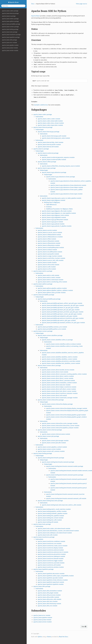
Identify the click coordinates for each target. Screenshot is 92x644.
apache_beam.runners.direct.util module (54, 395)
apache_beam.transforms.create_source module (52, 546)
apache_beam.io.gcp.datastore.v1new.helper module (67, 187)
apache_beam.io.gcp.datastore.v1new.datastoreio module (68, 185)
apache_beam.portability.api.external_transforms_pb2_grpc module (63, 318)
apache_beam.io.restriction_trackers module (51, 258)
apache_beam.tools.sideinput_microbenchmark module (55, 533)
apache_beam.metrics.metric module (49, 277)
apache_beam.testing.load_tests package (50, 500)
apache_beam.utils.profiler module (48, 597)
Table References (51, 204)
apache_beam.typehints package (11, 37)
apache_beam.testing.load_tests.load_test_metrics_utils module (62, 505)
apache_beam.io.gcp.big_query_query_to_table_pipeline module (62, 198)
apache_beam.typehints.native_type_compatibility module (56, 576)
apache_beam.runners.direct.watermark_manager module (60, 398)
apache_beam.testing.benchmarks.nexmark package (58, 462)
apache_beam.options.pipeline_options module (52, 288)
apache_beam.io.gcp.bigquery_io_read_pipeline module (59, 213)
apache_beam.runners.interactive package (51, 400)
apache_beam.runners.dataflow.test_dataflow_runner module (61, 363)
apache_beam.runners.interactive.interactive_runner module (61, 425)
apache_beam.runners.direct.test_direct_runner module (59, 391)
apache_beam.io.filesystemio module (49, 243)
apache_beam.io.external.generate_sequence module (58, 157)
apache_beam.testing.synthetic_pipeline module (52, 513)
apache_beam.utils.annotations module (50, 591)
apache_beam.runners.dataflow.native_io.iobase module (64, 344)
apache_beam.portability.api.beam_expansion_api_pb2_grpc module (63, 305)
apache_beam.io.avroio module (47, 230)
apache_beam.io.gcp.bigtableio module (54, 217)
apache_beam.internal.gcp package (48, 132)
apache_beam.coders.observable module (50, 121)
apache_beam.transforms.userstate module (51, 563)
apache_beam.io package (9, 16)
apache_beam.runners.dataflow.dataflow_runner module (59, 359)
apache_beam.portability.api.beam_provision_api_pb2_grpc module (63, 312)
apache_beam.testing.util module (48, 522)
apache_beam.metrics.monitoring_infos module (52, 282)
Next (84, 626)
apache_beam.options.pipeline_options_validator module (55, 290)
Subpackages (40, 129)
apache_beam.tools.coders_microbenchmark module (54, 528)
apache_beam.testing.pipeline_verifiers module (52, 511)
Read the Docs (64, 637)
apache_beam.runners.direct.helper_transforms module (59, 387)
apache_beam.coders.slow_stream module (51, 123)
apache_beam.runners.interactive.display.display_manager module (67, 408)
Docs (33, 4)
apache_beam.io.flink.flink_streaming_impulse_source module (61, 166)
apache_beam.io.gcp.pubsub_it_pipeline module (57, 226)
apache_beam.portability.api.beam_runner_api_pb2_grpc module (62, 314)
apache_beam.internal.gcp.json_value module (56, 138)
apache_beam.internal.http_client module (50, 142)
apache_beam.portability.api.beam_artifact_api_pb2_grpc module (62, 303)
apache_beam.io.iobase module (47, 250)
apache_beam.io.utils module (47, 267)
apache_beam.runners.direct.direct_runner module (58, 378)
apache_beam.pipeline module (10, 45)
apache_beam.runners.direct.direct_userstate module (58, 380)
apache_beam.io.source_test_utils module (51, 260)
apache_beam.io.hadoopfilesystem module (51, 247)
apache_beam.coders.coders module (49, 119)
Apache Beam (14, 2)
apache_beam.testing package (10, 29)
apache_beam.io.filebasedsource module (50, 237)
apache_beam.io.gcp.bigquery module (54, 200)
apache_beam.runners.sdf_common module (51, 451)
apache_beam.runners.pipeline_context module (52, 447)
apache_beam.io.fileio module (47, 239)
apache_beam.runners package (10, 27)
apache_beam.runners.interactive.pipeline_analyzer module (60, 428)
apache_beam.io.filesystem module (48, 241)
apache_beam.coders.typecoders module (50, 125)
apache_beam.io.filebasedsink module (49, 234)
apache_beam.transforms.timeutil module (51, 558)
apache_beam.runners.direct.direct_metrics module (58, 376)
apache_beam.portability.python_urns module (52, 329)
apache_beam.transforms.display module (50, 548)
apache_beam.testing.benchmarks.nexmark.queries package (65, 475)
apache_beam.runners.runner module (49, 449)
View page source (81, 4)
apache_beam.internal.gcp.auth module (54, 136)
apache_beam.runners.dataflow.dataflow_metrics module (60, 357)
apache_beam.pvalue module (10, 48)
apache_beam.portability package (11, 24)
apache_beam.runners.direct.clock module (55, 372)
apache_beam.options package (10, 21)
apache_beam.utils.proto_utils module (49, 599)
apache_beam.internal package (10, 13)
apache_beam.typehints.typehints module (51, 584)
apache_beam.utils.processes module (49, 595)
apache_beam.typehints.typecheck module (51, 582)
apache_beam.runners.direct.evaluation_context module (59, 383)
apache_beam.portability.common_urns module (52, 327)
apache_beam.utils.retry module (48, 601)
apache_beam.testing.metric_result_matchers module (54, 509)
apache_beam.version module (10, 50)
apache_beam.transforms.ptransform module (52, 554)
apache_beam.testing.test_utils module (50, 520)
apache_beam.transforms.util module (49, 565)
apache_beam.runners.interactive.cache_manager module (60, 423)
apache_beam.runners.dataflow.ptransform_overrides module (61, 361)
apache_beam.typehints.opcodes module (50, 578)
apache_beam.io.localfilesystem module (50, 252)
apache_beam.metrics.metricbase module (50, 280)
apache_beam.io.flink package (47, 162)
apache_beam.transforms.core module (50, 543)
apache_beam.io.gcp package (47, 168)
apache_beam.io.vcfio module (47, 269)
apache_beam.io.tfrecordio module (48, 265)
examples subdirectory (41, 105)
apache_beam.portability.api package (49, 299)
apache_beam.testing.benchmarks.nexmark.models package (65, 466)
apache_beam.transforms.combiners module (51, 541)
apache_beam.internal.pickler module (49, 144)
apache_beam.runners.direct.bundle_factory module (58, 370)
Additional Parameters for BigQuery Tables (59, 209)
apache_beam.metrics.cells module (48, 275)
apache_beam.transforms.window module (51, 567)
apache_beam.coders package (10, 11)
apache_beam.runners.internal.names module (56, 434)
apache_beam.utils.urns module (47, 606)
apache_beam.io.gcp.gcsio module (52, 222)
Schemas (49, 207)
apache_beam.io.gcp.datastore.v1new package (61, 177)
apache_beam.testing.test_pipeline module (51, 516)
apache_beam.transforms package (11, 35)
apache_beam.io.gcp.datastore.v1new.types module (66, 194)
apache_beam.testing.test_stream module (50, 518)
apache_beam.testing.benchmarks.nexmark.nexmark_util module (66, 498)
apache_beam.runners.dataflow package (50, 335)
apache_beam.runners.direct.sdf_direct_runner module (59, 389)
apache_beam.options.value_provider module (52, 292)
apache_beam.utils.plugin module (48, 593)
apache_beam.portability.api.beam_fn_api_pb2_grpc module (60, 307)
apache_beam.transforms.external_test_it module (53, 552)
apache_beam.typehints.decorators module (51, 573)
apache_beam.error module (9, 43)
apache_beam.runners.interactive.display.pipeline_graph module (66, 415)
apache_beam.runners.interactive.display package (57, 404)
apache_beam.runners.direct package (49, 365)
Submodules (39, 117)
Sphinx (40, 637)
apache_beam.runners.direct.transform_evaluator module (60, 393)
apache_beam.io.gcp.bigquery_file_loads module (57, 211)
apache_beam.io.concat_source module (50, 232)
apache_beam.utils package (9, 40)
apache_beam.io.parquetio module (48, 254)
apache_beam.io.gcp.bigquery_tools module (55, 215)
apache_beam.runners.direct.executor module (56, 385)
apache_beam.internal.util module (48, 147)
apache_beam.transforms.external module (51, 550)
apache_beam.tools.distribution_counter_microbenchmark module (58, 531)
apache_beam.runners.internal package (50, 430)
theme (49, 637)
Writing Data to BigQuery (52, 202)
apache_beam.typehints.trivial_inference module (53, 580)
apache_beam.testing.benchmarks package (51, 458)
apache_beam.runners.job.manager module (55, 440)
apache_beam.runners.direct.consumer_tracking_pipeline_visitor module (64, 374)
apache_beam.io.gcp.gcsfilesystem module (55, 219)
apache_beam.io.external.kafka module (54, 159)
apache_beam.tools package (10, 32)
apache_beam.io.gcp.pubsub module (53, 224)
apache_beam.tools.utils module (48, 535)
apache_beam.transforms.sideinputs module (51, 556)
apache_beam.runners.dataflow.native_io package (57, 340)
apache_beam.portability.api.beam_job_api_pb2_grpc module (61, 310)
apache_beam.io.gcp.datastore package (54, 172)
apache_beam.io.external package (48, 153)
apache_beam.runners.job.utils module (54, 443)
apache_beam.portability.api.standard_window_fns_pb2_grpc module (63, 322)
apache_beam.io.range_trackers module (50, 256)
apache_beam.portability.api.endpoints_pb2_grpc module (60, 316)
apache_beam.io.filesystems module (49, 245)
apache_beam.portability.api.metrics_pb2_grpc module (59, 320)
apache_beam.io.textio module (47, 262)
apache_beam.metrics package (10, 19)
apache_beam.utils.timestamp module (49, 603)
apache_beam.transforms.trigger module (50, 561)
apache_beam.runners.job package (48, 436)
